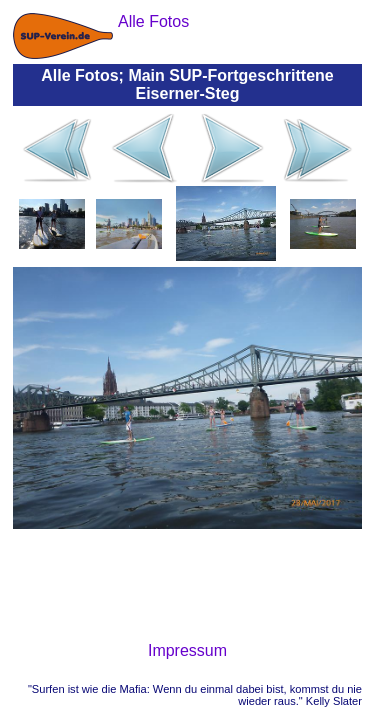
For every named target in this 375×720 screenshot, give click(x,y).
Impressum (187, 650)
